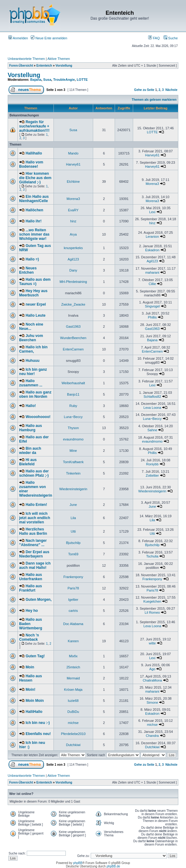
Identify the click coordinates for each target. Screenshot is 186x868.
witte (152, 643)
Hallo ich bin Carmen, (33, 349)
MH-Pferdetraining (73, 282)
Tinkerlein (73, 473)
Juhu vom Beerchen (31, 338)
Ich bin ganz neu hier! (33, 372)
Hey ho (32, 611)
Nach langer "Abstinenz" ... (33, 543)
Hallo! (31, 406)
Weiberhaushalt (73, 383)
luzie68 (73, 701)
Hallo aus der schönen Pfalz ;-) (34, 473)
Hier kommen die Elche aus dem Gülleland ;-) (35, 178)
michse (73, 723)
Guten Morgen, (39, 600)
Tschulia (152, 556)
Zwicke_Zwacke (73, 304)
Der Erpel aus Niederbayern (34, 554)
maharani (152, 272)
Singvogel (152, 306)
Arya (73, 234)
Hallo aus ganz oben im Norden (35, 394)
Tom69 (73, 554)
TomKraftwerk (73, 462)
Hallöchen (34, 210)
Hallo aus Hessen (30, 678)
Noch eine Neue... (31, 326)
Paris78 (73, 588)
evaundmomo (73, 439)
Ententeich (44, 66)
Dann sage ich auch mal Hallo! (35, 565)
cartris (73, 611)
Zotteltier (152, 475)
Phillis (152, 317)
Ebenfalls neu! (38, 734)
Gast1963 (73, 326)
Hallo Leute (36, 315)
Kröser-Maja (73, 690)
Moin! (30, 690)
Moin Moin (35, 701)
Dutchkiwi (73, 745)
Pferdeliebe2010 (73, 734)
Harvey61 (152, 155)
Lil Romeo (152, 612)
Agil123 (73, 259)
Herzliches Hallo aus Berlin (33, 531)
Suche (171, 38)
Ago (152, 669)
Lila (73, 518)
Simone (152, 702)
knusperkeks (73, 248)
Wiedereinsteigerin (73, 489)
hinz (73, 221)
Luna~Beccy (73, 417)
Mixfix (73, 656)
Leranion (152, 237)
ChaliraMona (152, 680)
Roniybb (152, 464)
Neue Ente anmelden (49, 38)
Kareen (73, 641)
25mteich (73, 667)
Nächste (171, 90)
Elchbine (73, 182)
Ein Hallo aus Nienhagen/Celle (34, 199)
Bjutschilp (73, 543)
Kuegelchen (152, 601)
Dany (73, 270)
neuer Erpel (36, 304)
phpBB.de (113, 866)
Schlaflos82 (152, 397)
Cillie (152, 284)
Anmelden (18, 38)
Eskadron (152, 250)
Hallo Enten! (36, 505)
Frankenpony (73, 577)
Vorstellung (64, 66)
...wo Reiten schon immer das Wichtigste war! (34, 234)
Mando (73, 153)
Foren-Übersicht (21, 66)
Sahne (152, 430)
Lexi (152, 212)
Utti (73, 531)
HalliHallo (34, 712)
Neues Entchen (28, 270)
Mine (73, 451)
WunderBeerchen (73, 338)
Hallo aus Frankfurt (30, 588)
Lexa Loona (152, 408)
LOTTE (82, 80)
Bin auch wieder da (30, 451)
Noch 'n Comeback (29, 637)
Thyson (73, 428)
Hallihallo (34, 153)
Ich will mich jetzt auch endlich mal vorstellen (35, 518)
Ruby (73, 406)
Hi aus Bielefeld (28, 462)
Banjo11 (73, 394)
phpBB (78, 863)
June (73, 505)
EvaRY (73, 210)
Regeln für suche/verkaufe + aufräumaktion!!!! (34, 126)
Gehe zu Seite (144, 90)
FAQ (154, 38)
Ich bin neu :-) (38, 723)
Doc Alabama (73, 624)
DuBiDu (73, 712)
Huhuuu (32, 361)
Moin (30, 667)
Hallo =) (32, 259)
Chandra (152, 736)
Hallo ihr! (34, 221)
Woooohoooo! (38, 417)
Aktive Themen (59, 59)
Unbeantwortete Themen (26, 59)
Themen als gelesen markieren (154, 100)
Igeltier (73, 600)
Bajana (36, 80)
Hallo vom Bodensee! (31, 164)
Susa (47, 80)
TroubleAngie (64, 80)
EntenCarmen (73, 349)
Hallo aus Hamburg (30, 428)
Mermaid (73, 678)
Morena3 (152, 184)
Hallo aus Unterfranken (31, 577)
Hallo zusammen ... (31, 383)
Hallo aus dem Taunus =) (35, 282)
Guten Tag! (35, 656)
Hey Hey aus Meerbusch (33, 293)
